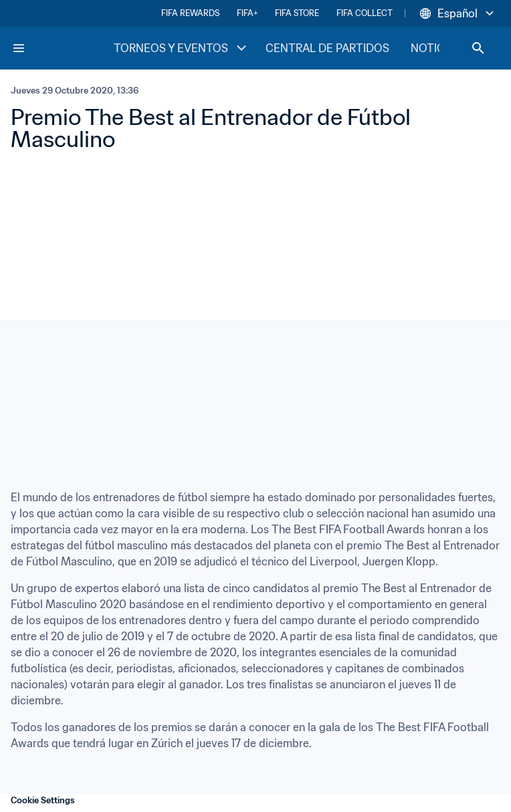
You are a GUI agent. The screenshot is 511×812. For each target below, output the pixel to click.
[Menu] (19, 48)
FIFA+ (247, 13)
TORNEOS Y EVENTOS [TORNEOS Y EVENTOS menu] (182, 48)
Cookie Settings (43, 800)
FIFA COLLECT (365, 13)
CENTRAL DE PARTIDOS (327, 48)
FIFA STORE (297, 13)
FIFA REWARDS (190, 13)
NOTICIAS (436, 48)
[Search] (478, 48)
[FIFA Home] (62, 48)
